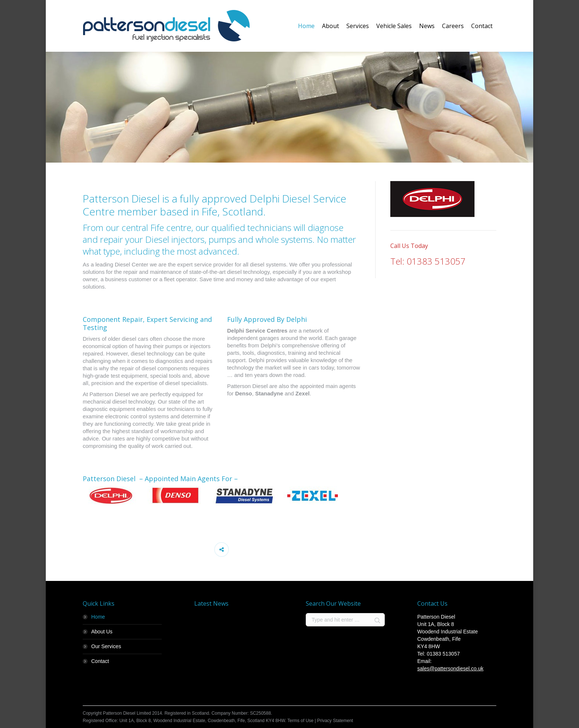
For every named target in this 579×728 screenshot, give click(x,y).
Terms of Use (300, 721)
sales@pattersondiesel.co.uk (450, 669)
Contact (100, 661)
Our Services (106, 646)
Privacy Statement (335, 721)
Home (98, 617)
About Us (102, 632)
